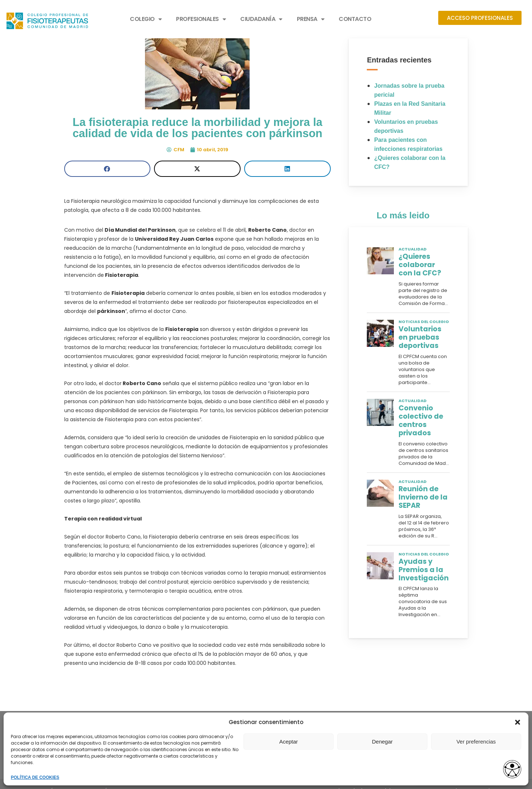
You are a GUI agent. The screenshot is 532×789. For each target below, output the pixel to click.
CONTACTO (355, 19)
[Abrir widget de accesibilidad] (512, 770)
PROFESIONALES (201, 19)
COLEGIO (146, 19)
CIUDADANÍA (261, 19)
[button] (518, 722)
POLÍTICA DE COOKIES (35, 777)
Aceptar (289, 742)
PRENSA (311, 19)
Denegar (382, 742)
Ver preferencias (476, 742)
